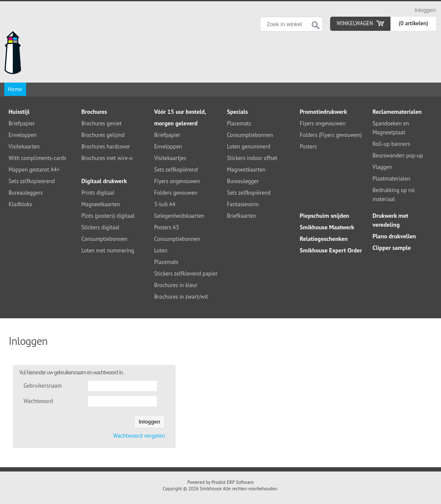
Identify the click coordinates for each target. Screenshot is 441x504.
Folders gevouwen (176, 193)
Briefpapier (22, 123)
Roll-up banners (391, 144)
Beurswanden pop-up (398, 156)
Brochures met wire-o (107, 158)
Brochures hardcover (106, 147)
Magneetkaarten (101, 204)
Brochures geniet (101, 123)
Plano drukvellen (394, 236)
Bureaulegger (243, 181)
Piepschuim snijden (325, 216)
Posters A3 (167, 227)
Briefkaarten (241, 216)
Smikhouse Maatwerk (327, 227)
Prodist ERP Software (232, 482)
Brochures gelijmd (103, 135)
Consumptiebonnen (104, 239)
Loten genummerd (249, 147)
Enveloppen (22, 135)
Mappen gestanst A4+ (34, 170)
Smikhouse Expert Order (331, 250)
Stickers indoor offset (252, 158)
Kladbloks (20, 204)
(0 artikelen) (413, 23)
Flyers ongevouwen (177, 181)
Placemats (166, 262)
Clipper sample (392, 248)
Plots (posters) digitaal (108, 216)
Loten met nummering (108, 251)
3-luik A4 (165, 204)
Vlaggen (382, 167)
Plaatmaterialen (391, 179)
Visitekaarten (24, 147)
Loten (161, 251)
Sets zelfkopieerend (32, 181)
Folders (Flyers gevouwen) (331, 135)
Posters (308, 147)
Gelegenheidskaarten (179, 216)
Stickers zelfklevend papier (186, 274)
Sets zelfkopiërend (176, 170)
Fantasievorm (243, 204)
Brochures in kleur (176, 285)
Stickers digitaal (100, 227)
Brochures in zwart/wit (181, 297)
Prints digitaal (98, 193)
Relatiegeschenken (324, 239)
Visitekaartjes (170, 158)
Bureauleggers (26, 193)
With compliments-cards (37, 158)
